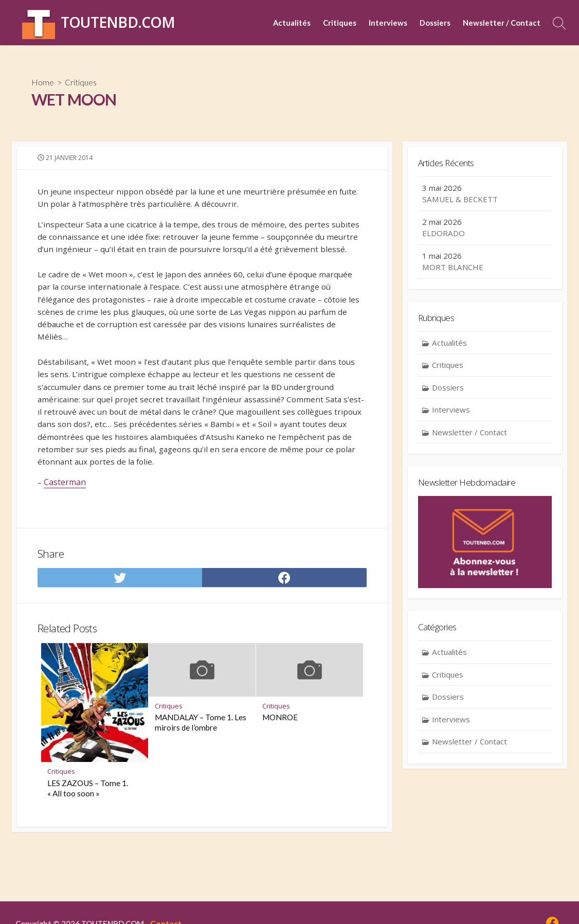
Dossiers (435, 23)
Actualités (292, 23)
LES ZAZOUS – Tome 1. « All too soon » (88, 814)
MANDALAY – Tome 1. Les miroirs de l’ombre (201, 749)
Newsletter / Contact (502, 23)
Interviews (388, 23)
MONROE (280, 743)
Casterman (65, 501)
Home (43, 83)
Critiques (340, 23)
